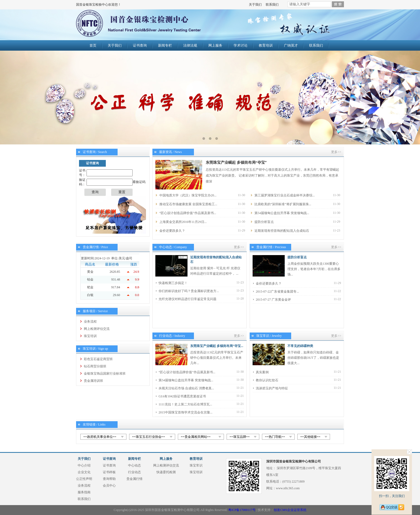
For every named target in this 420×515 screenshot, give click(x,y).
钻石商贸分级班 (95, 366)
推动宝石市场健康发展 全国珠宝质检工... (188, 204)
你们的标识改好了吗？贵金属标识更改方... (189, 291)
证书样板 (109, 472)
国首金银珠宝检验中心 (150, 25)
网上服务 (215, 45)
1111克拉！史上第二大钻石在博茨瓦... (185, 404)
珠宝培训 (90, 336)
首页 (93, 45)
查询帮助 (109, 479)
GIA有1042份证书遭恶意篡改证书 (182, 396)
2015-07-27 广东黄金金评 (273, 300)
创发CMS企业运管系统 (290, 510)
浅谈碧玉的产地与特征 (272, 388)
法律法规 (190, 45)
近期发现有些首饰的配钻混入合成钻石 (282, 231)
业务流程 (90, 322)
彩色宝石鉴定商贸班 (98, 359)
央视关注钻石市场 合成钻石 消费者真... (186, 388)
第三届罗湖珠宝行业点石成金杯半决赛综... (285, 195)
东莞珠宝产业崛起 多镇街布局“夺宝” (236, 163)
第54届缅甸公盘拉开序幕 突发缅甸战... (282, 213)
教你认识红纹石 (267, 380)
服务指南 (84, 492)
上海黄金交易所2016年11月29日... (183, 222)
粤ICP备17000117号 (242, 510)
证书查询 (140, 45)
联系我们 (272, 5)
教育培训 (266, 45)
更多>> (336, 152)
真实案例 (262, 372)
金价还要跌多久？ (172, 231)
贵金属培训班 (93, 381)
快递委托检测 (166, 472)
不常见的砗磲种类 (300, 346)
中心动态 (134, 465)
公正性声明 (84, 479)
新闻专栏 (165, 45)
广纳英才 (291, 45)
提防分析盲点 (264, 222)
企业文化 (84, 472)
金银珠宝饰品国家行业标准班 (105, 374)
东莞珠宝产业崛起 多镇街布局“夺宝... (217, 346)
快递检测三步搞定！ (173, 283)
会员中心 (109, 486)
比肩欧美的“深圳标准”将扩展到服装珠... (283, 204)
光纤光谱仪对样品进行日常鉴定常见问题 (187, 299)
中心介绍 (84, 465)
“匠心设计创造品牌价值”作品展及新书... (188, 213)
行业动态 (134, 472)
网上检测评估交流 (97, 329)
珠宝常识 (196, 465)
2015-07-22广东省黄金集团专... (277, 292)
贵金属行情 (134, 479)
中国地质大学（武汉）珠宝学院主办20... (188, 195)
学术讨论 (241, 45)
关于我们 (255, 5)
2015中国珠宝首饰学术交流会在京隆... (185, 412)
